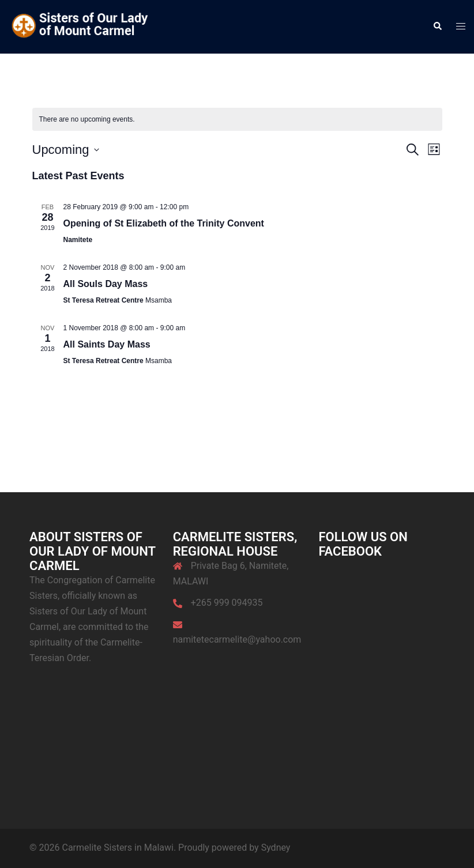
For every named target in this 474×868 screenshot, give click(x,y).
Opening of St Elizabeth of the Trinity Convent (164, 223)
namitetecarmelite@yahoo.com (237, 639)
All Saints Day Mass (107, 344)
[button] (437, 27)
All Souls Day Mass (106, 284)
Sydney (276, 848)
